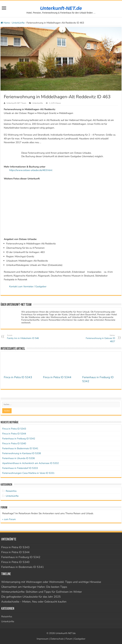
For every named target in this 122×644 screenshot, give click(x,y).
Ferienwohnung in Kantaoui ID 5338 (22, 453)
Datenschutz (57, 639)
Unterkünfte (18, 23)
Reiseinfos (11, 491)
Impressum (43, 639)
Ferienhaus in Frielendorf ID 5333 (20, 468)
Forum (69, 639)
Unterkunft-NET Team (16, 103)
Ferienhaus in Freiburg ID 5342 (19, 439)
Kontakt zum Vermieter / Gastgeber (28, 286)
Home (5, 23)
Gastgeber (80, 639)
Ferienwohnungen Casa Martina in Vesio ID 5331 (28, 473)
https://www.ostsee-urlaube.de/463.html (31, 170)
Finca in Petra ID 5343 (18, 377)
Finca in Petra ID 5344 (57, 377)
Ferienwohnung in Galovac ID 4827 (99, 338)
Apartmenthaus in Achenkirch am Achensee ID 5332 (30, 463)
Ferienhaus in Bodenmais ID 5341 (20, 448)
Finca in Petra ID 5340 (14, 443)
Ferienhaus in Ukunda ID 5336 (19, 458)
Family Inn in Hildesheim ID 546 (23, 337)
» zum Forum (9, 519)
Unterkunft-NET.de (61, 8)
